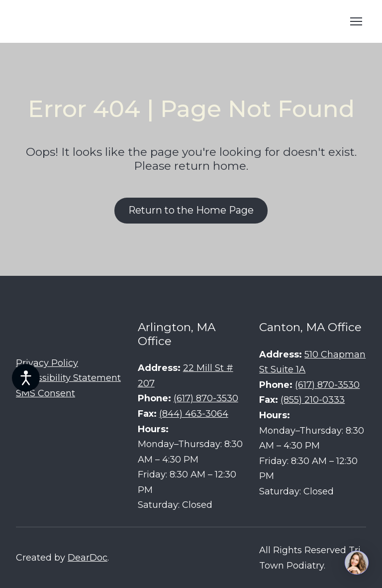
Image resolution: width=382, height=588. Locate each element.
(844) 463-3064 (194, 414)
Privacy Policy (47, 363)
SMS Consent (46, 393)
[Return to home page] (91, 21)
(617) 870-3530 (206, 398)
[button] (191, 211)
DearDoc (88, 558)
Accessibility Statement (68, 378)
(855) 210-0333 (313, 400)
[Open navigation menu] (356, 21)
